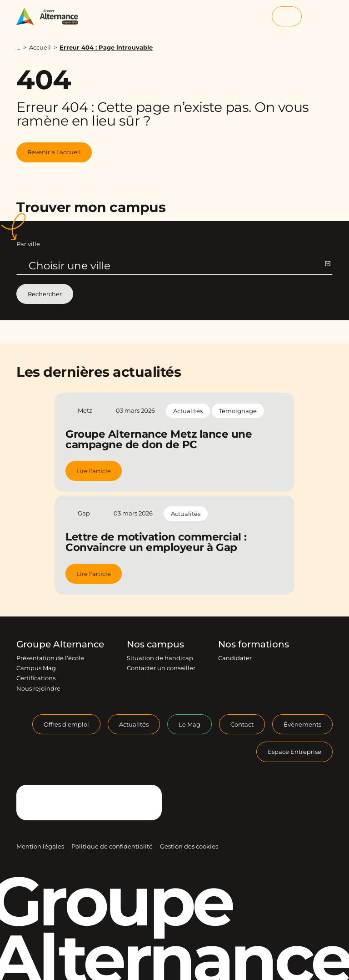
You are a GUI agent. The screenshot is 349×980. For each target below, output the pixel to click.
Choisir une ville (179, 266)
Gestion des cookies (189, 846)
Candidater (235, 658)
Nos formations (254, 644)
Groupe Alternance (60, 644)
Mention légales (40, 846)
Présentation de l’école (50, 658)
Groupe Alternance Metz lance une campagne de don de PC (159, 439)
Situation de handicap (160, 658)
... (18, 48)
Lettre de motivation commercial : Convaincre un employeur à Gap (156, 542)
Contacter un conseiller (161, 668)
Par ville (28, 244)
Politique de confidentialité (112, 846)
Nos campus (155, 644)
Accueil (40, 47)
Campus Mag (36, 668)
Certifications (36, 678)
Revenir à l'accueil (54, 152)
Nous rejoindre (38, 688)
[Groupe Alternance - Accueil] (52, 16)
